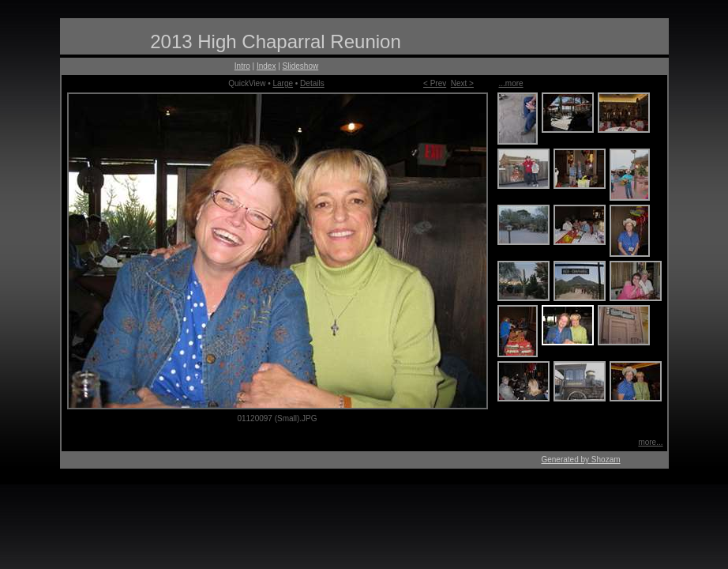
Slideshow (301, 66)
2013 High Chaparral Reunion (276, 41)
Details (312, 83)
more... (650, 442)
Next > (462, 83)
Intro (242, 66)
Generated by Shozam (580, 460)
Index (266, 66)
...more (511, 83)
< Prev (435, 83)
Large (283, 83)
